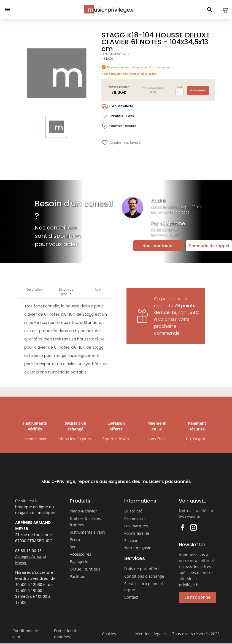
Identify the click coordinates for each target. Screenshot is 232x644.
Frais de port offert (142, 569)
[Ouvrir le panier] (225, 10)
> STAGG (107, 59)
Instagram (193, 527)
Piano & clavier (83, 511)
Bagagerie (79, 562)
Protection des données (67, 634)
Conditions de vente (25, 634)
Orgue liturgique (85, 569)
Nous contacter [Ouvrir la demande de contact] (158, 246)
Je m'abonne (197, 597)
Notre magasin (138, 548)
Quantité (180, 87)
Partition (78, 576)
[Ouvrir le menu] (7, 10)
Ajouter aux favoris (121, 143)
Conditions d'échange (144, 576)
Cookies (109, 634)
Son (73, 547)
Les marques (136, 526)
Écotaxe (131, 541)
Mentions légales (151, 634)
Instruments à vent (87, 532)
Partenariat (135, 518)
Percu (75, 540)
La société (133, 511)
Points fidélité (137, 533)
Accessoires (80, 554)
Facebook (182, 527)
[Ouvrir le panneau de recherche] (210, 10)
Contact (131, 597)
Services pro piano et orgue (144, 587)
